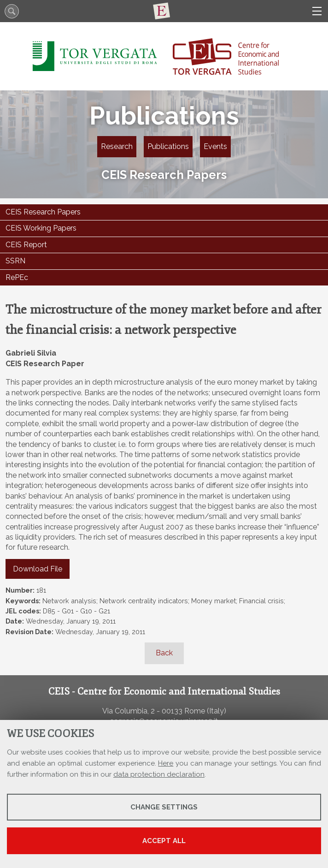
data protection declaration (159, 774)
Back (164, 653)
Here (166, 763)
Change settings (164, 807)
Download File (38, 569)
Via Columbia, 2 (129, 711)
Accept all (164, 841)
